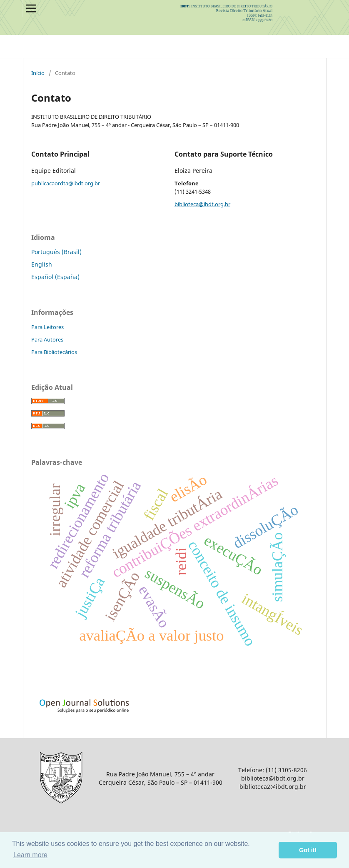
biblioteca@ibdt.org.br (202, 204)
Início (38, 73)
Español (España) (55, 277)
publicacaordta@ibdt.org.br (66, 183)
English (42, 264)
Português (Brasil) (56, 252)
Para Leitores (47, 327)
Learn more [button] (30, 855)
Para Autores (47, 339)
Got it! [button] (308, 850)
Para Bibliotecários (54, 352)
